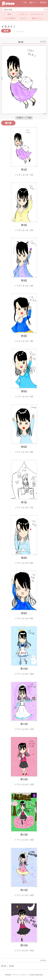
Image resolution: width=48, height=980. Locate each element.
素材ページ (33, 2)
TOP (25, 2)
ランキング (23, 14)
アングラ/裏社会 (9, 18)
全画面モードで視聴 (24, 118)
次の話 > (44, 42)
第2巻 (12, 966)
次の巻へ (44, 960)
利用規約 (8, 975)
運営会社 (43, 2)
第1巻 (4, 966)
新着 (9, 14)
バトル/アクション (37, 14)
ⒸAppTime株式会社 (36, 975)
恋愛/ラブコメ (37, 18)
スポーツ (23, 18)
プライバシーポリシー (20, 975)
